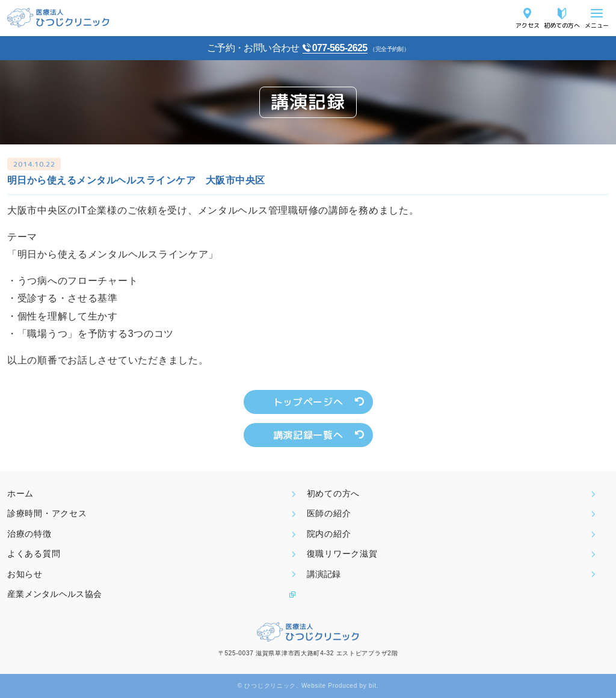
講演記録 (324, 574)
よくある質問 (34, 554)
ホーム (20, 493)
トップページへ (308, 402)
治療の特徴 (29, 534)
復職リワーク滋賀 (342, 554)
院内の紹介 (329, 534)
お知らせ (25, 574)
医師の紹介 (329, 513)
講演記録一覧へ (308, 435)
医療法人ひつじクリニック (58, 18)
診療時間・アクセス (47, 513)
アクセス (528, 25)
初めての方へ (562, 25)
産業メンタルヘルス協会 (54, 594)
